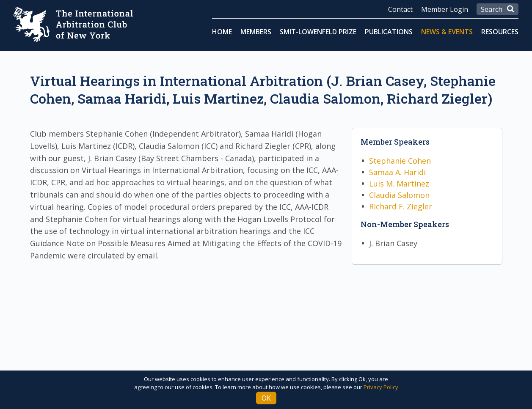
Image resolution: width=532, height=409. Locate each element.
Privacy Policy (381, 387)
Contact (400, 9)
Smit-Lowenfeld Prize (318, 32)
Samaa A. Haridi (397, 172)
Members (256, 32)
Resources (500, 32)
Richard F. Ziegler (401, 206)
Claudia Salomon (399, 195)
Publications (389, 32)
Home (222, 32)
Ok (266, 398)
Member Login (445, 9)
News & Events (447, 32)
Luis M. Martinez (399, 184)
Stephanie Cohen (400, 161)
